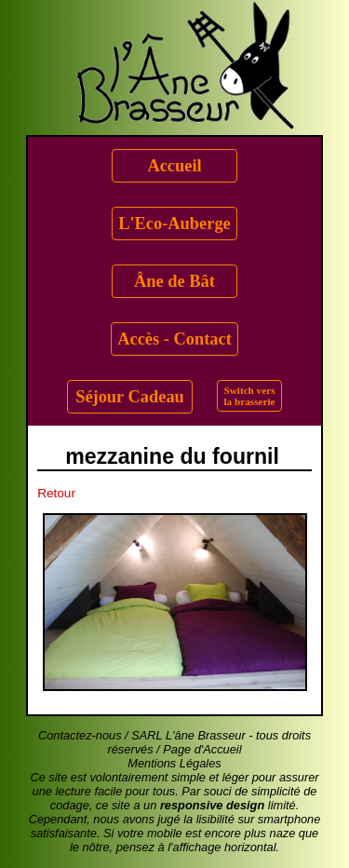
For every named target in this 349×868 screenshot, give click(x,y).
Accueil (174, 166)
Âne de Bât (174, 281)
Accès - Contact (174, 339)
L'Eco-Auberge (174, 224)
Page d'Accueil (202, 749)
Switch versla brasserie (250, 396)
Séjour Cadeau (130, 397)
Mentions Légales (174, 763)
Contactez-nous (80, 735)
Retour (56, 493)
